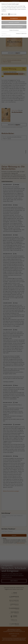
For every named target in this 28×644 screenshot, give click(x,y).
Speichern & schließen (14, 22)
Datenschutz (24, 33)
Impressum (18, 33)
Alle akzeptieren (14, 18)
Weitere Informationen (14, 30)
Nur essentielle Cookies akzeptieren (14, 27)
